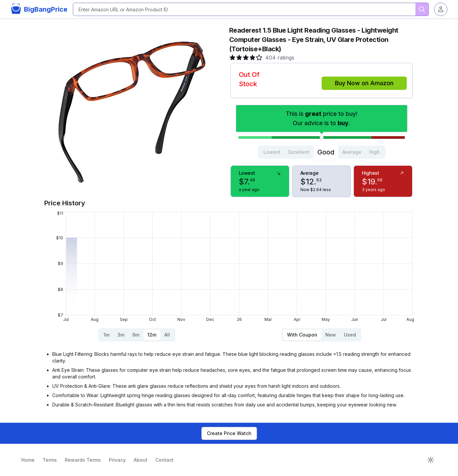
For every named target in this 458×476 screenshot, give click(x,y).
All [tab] (167, 335)
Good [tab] (326, 152)
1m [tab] (106, 335)
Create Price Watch (229, 433)
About (141, 460)
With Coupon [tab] (302, 335)
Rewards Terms (83, 460)
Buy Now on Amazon (364, 83)
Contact (164, 460)
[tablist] (322, 152)
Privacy (117, 460)
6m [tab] (136, 335)
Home (28, 460)
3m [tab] (121, 335)
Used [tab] (350, 335)
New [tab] (331, 335)
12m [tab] (152, 335)
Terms (50, 460)
